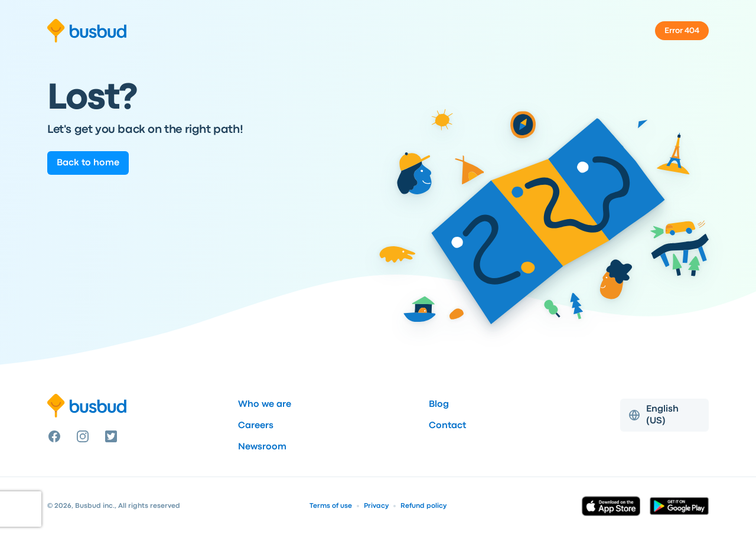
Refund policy (423, 506)
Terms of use (331, 506)
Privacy (376, 506)
